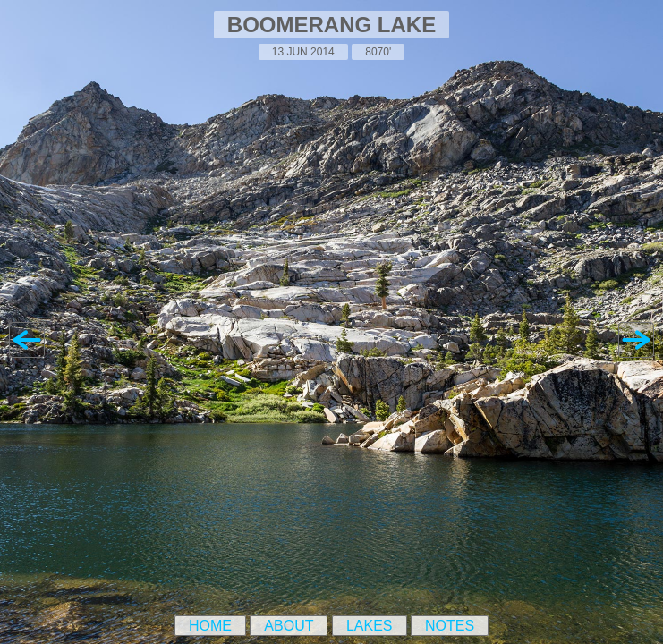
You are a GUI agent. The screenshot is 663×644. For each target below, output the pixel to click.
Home (210, 626)
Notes (450, 626)
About (289, 626)
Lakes (370, 626)
